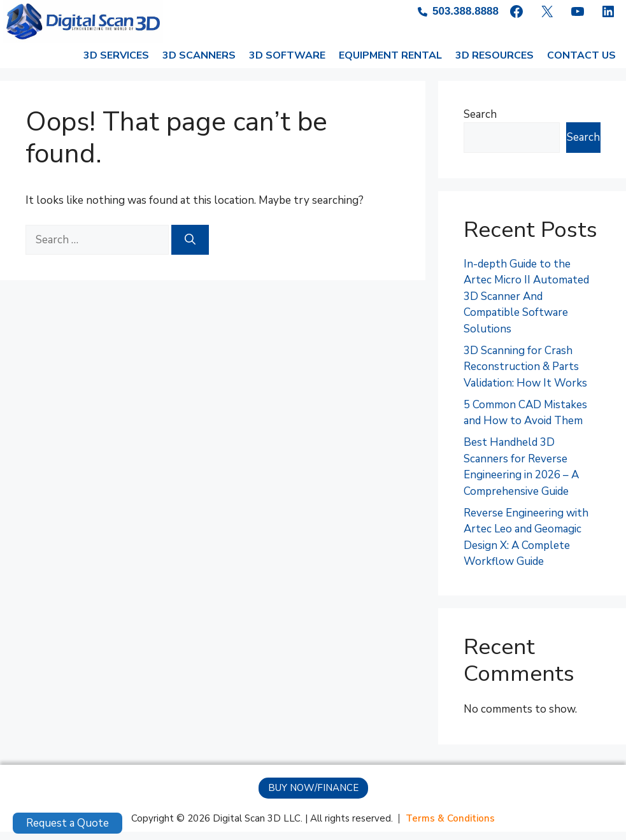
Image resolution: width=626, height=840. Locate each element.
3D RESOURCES (494, 64)
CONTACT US (581, 64)
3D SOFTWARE (287, 64)
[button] (313, 796)
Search (480, 123)
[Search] (190, 248)
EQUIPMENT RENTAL (390, 64)
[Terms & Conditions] (450, 827)
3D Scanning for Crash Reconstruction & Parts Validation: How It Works (525, 375)
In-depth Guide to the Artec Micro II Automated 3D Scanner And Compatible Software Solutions (526, 305)
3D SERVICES (116, 64)
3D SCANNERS (199, 64)
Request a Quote (68, 823)
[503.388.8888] (458, 11)
